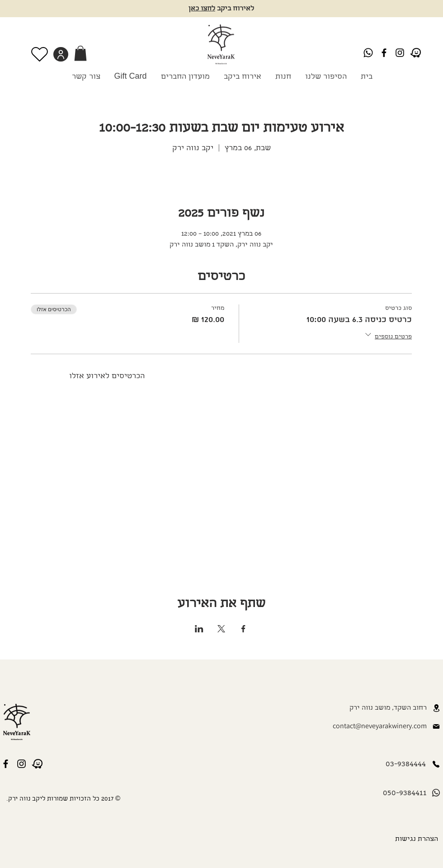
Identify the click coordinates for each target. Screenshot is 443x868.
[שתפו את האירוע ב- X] (221, 629)
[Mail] (436, 726)
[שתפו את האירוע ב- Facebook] (243, 629)
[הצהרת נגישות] (415, 840)
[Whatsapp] (368, 53)
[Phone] (436, 764)
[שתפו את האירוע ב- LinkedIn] (199, 629)
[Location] (436, 708)
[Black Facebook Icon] (384, 53)
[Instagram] (400, 53)
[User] (61, 54)
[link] (80, 53)
